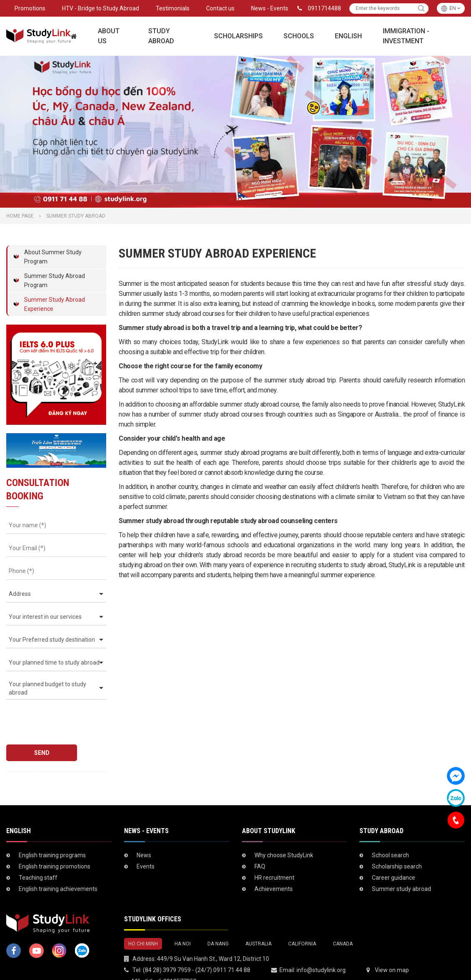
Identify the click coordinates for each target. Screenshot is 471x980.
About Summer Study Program (53, 257)
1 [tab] (232, 199)
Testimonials (173, 8)
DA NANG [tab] (218, 920)
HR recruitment (274, 854)
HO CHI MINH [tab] (143, 920)
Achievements (274, 866)
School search (390, 832)
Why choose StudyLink (284, 832)
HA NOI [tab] (183, 920)
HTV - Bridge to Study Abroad (101, 8)
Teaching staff (38, 854)
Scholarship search (397, 843)
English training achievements (58, 866)
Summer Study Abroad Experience (55, 304)
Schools (299, 36)
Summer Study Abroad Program (55, 280)
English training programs (52, 832)
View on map (392, 947)
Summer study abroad (401, 866)
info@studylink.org (321, 947)
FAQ (260, 843)
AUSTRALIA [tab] (258, 920)
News (144, 832)
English (348, 36)
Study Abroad (161, 36)
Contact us (220, 8)
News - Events (270, 8)
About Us (109, 36)
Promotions (30, 8)
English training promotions (55, 843)
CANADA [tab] (343, 920)
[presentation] (54, 718)
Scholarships (238, 36)
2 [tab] (240, 199)
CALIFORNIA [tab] (302, 920)
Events (146, 843)
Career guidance (394, 854)
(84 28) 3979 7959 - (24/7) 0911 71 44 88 (197, 947)
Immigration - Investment (406, 36)
